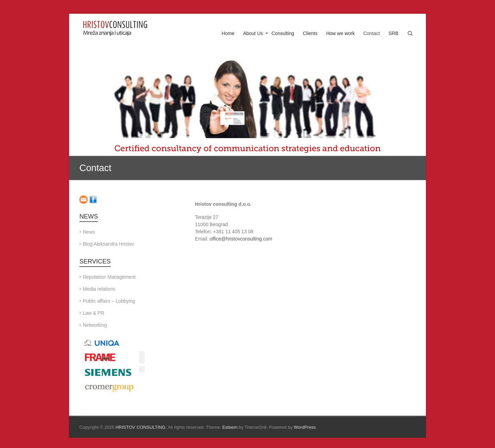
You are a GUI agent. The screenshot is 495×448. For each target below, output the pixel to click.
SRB (393, 33)
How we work (340, 33)
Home (228, 33)
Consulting (283, 33)
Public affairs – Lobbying (109, 301)
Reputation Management (109, 277)
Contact (372, 33)
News (89, 232)
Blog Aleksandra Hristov (108, 244)
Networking (95, 325)
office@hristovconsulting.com (241, 239)
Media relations (99, 289)
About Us (253, 33)
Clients (310, 33)
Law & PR (93, 313)
